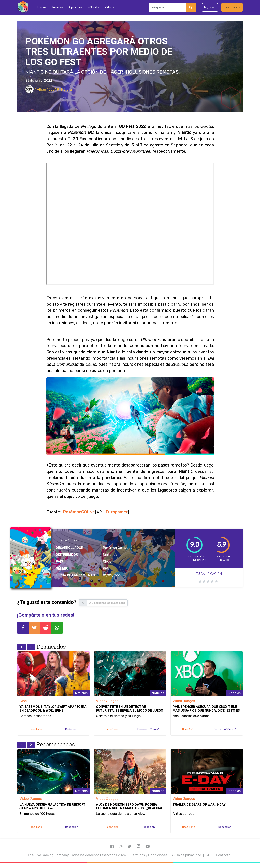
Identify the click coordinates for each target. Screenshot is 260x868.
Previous (22, 647)
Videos (109, 7)
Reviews (58, 7)
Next (31, 647)
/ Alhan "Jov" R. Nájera (49, 89)
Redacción (72, 729)
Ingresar (210, 7)
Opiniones (76, 7)
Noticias (41, 7)
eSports (94, 7)
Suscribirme (232, 7)
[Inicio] (23, 7)
